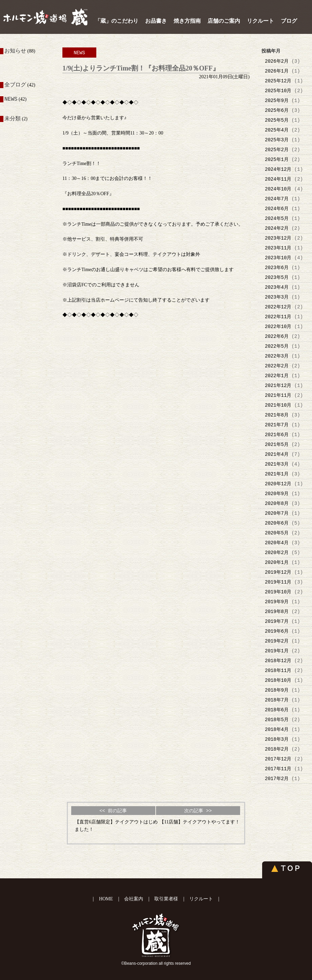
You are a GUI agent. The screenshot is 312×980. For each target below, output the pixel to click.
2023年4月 (277, 287)
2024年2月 (277, 228)
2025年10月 (278, 91)
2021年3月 (277, 464)
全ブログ (15, 85)
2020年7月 (277, 513)
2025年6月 (277, 110)
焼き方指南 (187, 21)
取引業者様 (166, 899)
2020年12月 (278, 484)
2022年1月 (277, 376)
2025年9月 (277, 100)
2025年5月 (277, 120)
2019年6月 (277, 631)
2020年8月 (277, 503)
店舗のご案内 (224, 21)
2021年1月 (277, 474)
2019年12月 (278, 572)
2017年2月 (277, 779)
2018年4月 (277, 729)
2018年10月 (278, 680)
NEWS (11, 100)
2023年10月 (278, 258)
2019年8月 (277, 611)
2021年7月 (277, 425)
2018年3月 (277, 739)
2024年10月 (278, 189)
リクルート (260, 21)
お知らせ (15, 51)
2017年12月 (278, 759)
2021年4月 (277, 454)
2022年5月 (277, 346)
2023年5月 (277, 277)
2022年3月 (277, 356)
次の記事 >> (198, 811)
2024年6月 (277, 209)
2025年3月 (277, 140)
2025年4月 (277, 130)
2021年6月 (277, 435)
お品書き (156, 21)
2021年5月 (277, 444)
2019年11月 (278, 582)
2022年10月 (278, 326)
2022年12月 (278, 307)
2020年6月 (277, 523)
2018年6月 (277, 710)
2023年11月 (278, 248)
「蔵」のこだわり (117, 21)
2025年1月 (277, 159)
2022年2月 (277, 366)
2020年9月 (277, 494)
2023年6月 (277, 268)
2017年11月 (278, 769)
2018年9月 (277, 690)
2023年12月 (278, 238)
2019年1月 (277, 651)
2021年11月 (278, 395)
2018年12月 (278, 661)
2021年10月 (278, 405)
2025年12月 (278, 81)
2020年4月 (277, 543)
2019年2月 (277, 641)
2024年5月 (277, 218)
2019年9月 (277, 602)
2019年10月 (278, 592)
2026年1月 (277, 71)
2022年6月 (277, 336)
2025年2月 (277, 150)
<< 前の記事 (113, 811)
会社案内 (134, 899)
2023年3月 (277, 297)
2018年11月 (278, 670)
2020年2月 (277, 553)
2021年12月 (278, 385)
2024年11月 (278, 179)
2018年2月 (277, 749)
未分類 (13, 119)
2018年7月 (277, 700)
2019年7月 (277, 621)
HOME (106, 899)
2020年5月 (277, 533)
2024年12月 (278, 169)
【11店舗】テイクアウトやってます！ (200, 822)
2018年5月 (277, 720)
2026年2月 (277, 61)
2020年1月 (277, 562)
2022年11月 (278, 317)
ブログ (289, 21)
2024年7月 (277, 199)
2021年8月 (277, 415)
